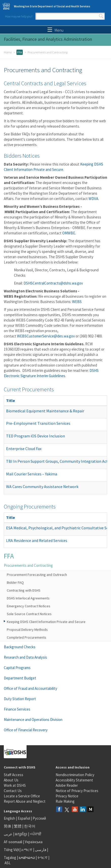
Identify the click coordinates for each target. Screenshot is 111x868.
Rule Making (65, 801)
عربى (8, 834)
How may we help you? (19, 16)
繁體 (18, 826)
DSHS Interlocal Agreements (28, 598)
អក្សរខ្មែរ (21, 834)
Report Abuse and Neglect (25, 801)
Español (24, 818)
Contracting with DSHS (24, 590)
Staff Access (14, 775)
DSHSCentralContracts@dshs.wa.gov (53, 283)
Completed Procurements (27, 637)
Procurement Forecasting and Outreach (37, 575)
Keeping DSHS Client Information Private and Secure (46, 622)
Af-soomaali (13, 842)
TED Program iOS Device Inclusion (36, 436)
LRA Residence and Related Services (37, 540)
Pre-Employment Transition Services (38, 423)
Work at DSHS (15, 785)
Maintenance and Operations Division (33, 720)
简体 (8, 826)
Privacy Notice (67, 796)
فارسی (40, 850)
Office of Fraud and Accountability (30, 688)
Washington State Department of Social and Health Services (52, 6)
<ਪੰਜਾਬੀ (36, 834)
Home (8, 52)
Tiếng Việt (12, 850)
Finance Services (17, 709)
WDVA (93, 199)
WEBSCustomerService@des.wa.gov (46, 336)
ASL (8, 863)
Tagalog (10, 857)
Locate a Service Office (22, 796)
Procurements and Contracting (28, 565)
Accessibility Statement (74, 780)
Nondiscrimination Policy (75, 775)
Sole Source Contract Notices (29, 614)
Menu (56, 30)
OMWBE (69, 233)
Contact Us (13, 791)
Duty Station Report (20, 699)
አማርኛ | (28, 850)
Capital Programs (17, 668)
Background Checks (20, 647)
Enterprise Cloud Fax (24, 449)
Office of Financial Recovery (26, 730)
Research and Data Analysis (25, 657)
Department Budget (20, 678)
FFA (20, 52)
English (10, 818)
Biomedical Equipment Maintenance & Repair (45, 411)
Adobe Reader (67, 785)
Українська (34, 842)
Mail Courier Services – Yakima (32, 474)
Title (10, 400)
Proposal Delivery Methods (27, 630)
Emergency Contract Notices (29, 606)
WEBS (77, 302)
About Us (11, 780)
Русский (39, 818)
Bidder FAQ (15, 582)
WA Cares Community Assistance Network (42, 487)
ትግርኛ (42, 857)
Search (101, 16)
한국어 (30, 826)
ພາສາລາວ (27, 857)
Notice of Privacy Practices (77, 791)
